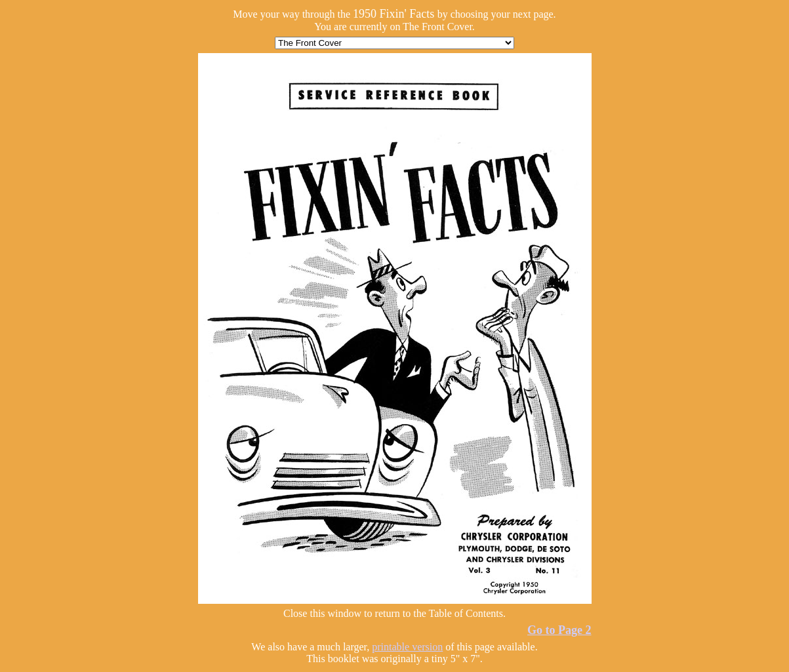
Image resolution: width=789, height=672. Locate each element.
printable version (407, 647)
